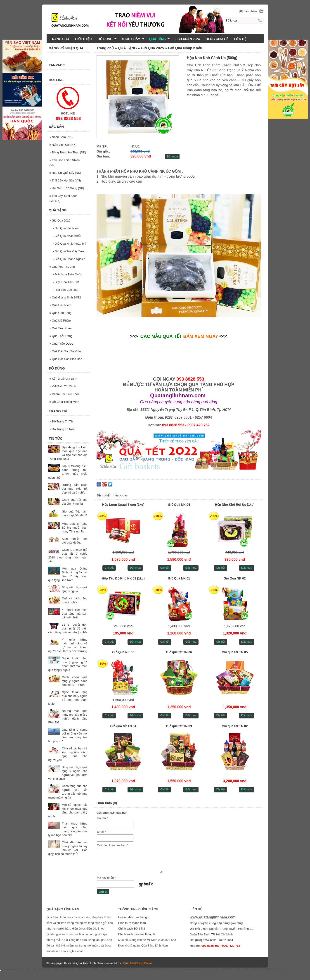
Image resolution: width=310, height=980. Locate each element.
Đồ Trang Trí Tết (62, 421)
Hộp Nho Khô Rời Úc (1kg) (235, 505)
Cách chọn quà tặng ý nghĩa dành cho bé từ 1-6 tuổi (75, 681)
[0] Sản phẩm (248, 11)
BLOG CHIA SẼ (217, 39)
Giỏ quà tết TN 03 (179, 726)
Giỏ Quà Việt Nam (66, 228)
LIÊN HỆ (240, 39)
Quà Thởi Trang (61, 336)
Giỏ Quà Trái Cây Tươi (69, 251)
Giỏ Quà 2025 (60, 221)
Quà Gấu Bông (60, 313)
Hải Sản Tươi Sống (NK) (67, 188)
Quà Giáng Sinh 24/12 (65, 297)
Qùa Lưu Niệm (60, 305)
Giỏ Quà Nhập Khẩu (67, 236)
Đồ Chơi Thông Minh (64, 402)
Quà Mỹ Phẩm (60, 321)
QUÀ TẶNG (160, 39)
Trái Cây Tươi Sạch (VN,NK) (63, 198)
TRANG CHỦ (60, 39)
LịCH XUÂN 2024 (187, 39)
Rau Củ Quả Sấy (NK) (65, 173)
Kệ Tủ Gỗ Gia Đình (63, 379)
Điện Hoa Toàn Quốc (67, 274)
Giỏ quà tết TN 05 (235, 652)
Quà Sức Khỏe (61, 328)
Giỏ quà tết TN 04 (123, 726)
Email (102, 832)
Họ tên (102, 818)
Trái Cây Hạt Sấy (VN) (65, 180)
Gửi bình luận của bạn (113, 845)
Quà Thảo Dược (61, 344)
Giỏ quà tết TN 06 (179, 652)
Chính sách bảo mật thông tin (137, 934)
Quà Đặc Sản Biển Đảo (66, 359)
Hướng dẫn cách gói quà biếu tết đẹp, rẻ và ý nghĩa (75, 489)
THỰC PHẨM (133, 39)
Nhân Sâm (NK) (61, 137)
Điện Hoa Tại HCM (66, 282)
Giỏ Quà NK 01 (179, 578)
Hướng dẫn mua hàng (132, 917)
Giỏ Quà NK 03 (123, 652)
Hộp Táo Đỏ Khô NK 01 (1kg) (123, 578)
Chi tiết (109, 568)
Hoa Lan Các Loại (66, 290)
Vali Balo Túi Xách (63, 386)
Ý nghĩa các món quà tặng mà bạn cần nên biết (75, 614)
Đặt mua (172, 156)
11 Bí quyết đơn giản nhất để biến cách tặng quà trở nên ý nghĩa (68, 628)
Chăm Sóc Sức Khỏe (65, 394)
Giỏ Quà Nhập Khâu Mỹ (70, 244)
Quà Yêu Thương (62, 267)
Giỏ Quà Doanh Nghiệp (69, 259)
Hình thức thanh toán (132, 923)
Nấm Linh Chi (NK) (63, 145)
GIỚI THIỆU (83, 39)
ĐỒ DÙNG (107, 39)
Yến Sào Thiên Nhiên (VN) (65, 163)
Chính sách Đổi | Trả (132, 929)
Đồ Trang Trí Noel (62, 429)
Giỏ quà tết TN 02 (235, 726)
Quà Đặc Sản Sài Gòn (65, 351)
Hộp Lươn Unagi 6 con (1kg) (123, 505)
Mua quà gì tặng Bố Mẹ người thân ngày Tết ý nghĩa (75, 528)
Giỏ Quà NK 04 (179, 505)
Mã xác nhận (106, 878)
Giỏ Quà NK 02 (235, 578)
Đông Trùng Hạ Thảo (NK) (68, 152)
